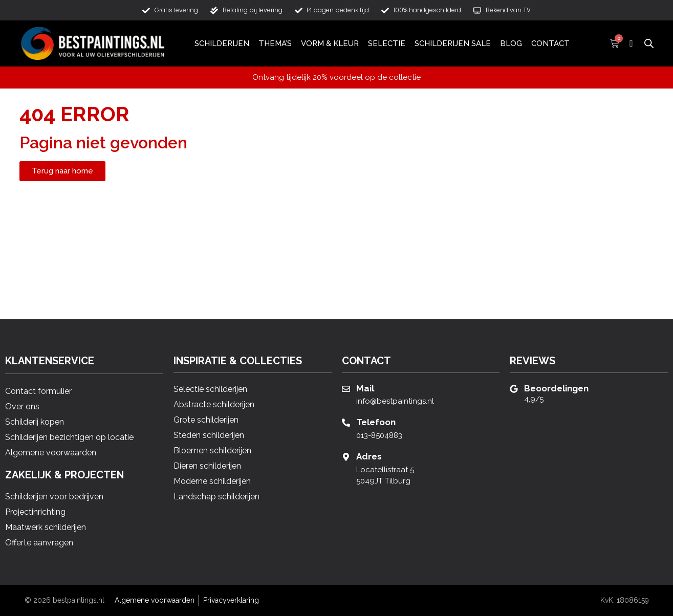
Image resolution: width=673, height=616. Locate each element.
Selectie (387, 43)
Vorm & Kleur (330, 43)
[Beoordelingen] (514, 389)
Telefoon (376, 422)
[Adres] (346, 457)
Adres (369, 456)
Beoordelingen (556, 388)
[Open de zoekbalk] (649, 43)
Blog (511, 43)
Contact (550, 43)
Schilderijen (222, 43)
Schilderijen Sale (453, 43)
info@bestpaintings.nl (395, 401)
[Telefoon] (346, 423)
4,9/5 (534, 399)
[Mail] (346, 389)
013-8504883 (379, 435)
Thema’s (275, 43)
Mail (365, 388)
